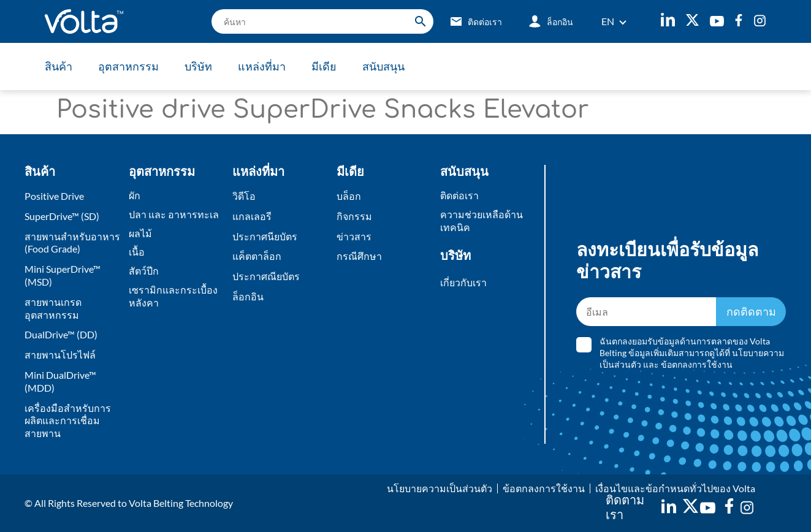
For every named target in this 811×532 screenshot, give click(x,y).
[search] (322, 21)
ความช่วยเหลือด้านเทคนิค (482, 221)
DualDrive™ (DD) (61, 334)
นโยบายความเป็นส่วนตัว (440, 488)
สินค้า (59, 66)
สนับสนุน (383, 66)
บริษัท (198, 66)
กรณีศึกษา (359, 256)
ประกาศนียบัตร (265, 236)
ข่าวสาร (354, 236)
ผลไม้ (140, 233)
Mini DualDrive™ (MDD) (60, 381)
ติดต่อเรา (459, 195)
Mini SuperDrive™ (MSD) (63, 275)
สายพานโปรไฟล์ (60, 355)
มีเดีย (324, 66)
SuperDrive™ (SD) (62, 216)
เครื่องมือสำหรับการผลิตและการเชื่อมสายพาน (68, 421)
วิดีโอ (244, 196)
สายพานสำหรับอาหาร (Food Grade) (72, 243)
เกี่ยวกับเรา (463, 282)
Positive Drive (54, 196)
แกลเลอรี (252, 216)
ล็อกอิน (248, 296)
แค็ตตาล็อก (257, 256)
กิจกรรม (354, 216)
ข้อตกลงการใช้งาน (697, 364)
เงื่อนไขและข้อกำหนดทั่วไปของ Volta (675, 488)
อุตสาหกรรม (128, 66)
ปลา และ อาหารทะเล (174, 214)
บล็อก (349, 196)
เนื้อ (137, 252)
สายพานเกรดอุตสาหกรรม (53, 308)
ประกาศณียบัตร (266, 276)
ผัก (135, 195)
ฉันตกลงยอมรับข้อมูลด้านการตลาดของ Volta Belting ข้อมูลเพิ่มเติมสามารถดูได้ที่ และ (692, 353)
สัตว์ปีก (144, 271)
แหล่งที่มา (262, 66)
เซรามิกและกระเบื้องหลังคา (173, 296)
